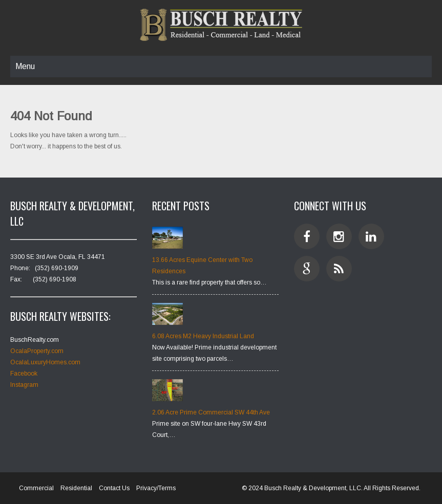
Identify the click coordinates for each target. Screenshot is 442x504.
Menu (25, 66)
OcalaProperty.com (37, 351)
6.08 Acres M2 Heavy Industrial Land (203, 336)
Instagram (24, 385)
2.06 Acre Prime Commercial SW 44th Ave (211, 412)
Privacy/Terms (156, 488)
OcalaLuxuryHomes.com (45, 362)
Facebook (24, 374)
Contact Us (114, 488)
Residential (76, 488)
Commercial (36, 488)
